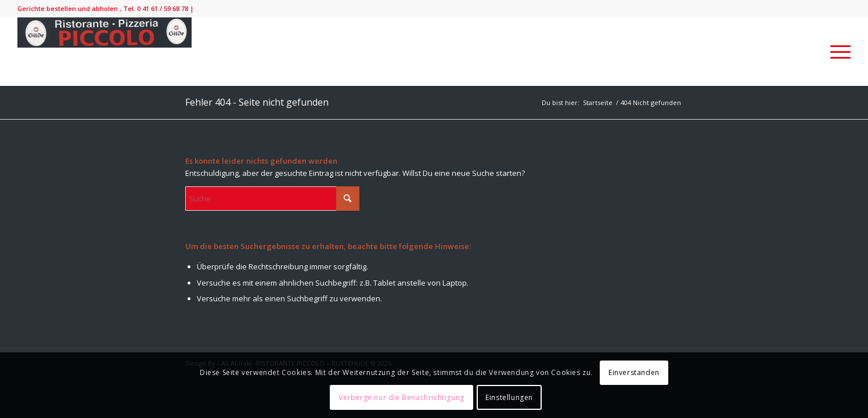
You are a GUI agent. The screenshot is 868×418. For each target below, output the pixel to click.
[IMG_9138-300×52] (105, 52)
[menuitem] (837, 52)
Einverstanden (634, 372)
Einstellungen (509, 397)
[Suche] (272, 199)
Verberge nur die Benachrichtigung (401, 397)
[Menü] (837, 52)
